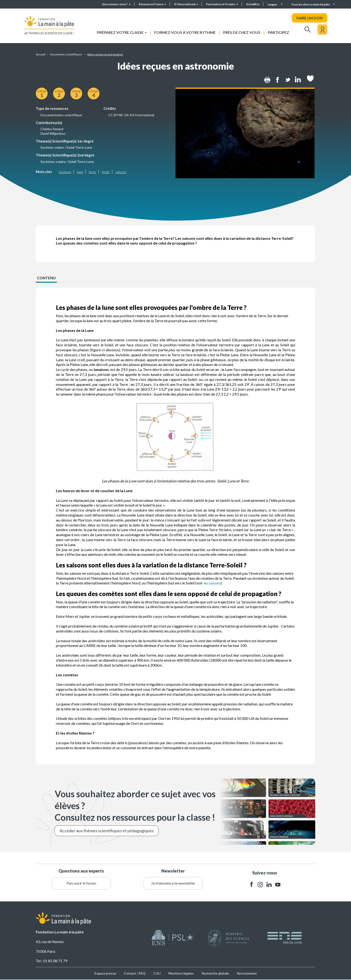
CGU (157, 973)
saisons (121, 172)
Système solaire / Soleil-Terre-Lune (66, 147)
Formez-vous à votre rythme (185, 32)
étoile (106, 172)
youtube (278, 885)
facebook (252, 885)
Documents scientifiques (66, 54)
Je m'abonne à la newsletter (173, 883)
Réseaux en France (152, 4)
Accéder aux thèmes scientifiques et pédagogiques (107, 831)
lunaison (65, 172)
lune (80, 172)
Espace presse (105, 973)
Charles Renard (52, 129)
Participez (279, 32)
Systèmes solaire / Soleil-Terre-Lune (67, 162)
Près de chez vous (242, 32)
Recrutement (247, 973)
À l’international (186, 4)
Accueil (40, 54)
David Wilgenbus (53, 133)
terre (92, 172)
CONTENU (47, 278)
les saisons (212, 583)
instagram (260, 885)
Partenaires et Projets (222, 4)
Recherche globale (215, 973)
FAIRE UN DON (310, 18)
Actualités (253, 4)
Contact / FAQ (135, 973)
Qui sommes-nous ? (116, 4)
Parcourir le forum (81, 883)
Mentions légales (181, 973)
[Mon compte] (322, 30)
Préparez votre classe (122, 32)
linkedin (269, 885)
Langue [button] (273, 4)
